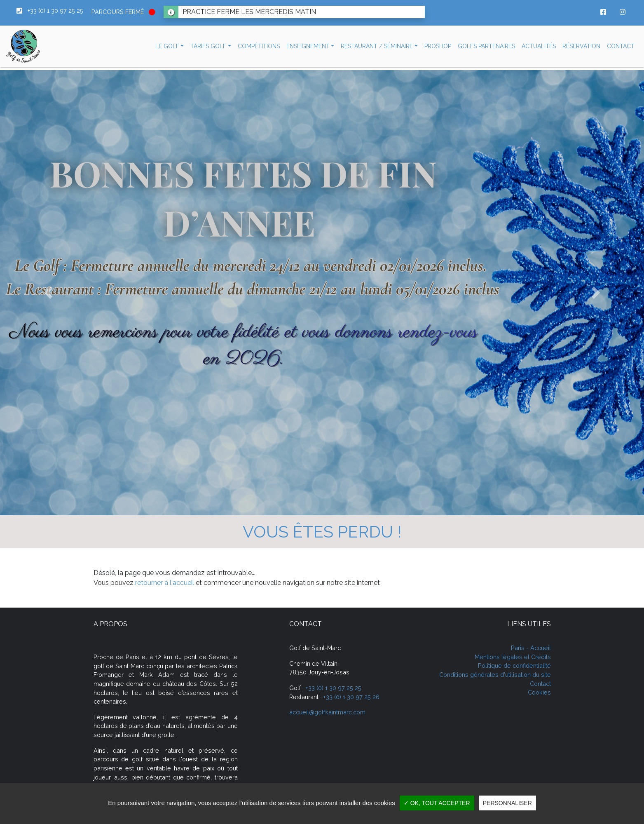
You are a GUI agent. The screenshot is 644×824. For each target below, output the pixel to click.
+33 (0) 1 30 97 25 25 (333, 688)
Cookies (539, 692)
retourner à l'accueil (165, 583)
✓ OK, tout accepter (437, 803)
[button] (170, 46)
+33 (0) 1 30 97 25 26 (351, 697)
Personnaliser (507, 803)
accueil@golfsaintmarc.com (327, 712)
